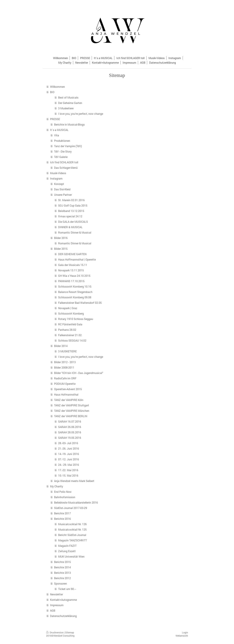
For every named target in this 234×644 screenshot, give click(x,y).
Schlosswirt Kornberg (71, 313)
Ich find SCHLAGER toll (64, 162)
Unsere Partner (63, 195)
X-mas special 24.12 (70, 216)
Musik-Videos (58, 173)
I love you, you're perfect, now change (81, 114)
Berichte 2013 (62, 573)
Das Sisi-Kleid (62, 189)
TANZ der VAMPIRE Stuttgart (72, 405)
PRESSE (55, 119)
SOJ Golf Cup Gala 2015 (73, 205)
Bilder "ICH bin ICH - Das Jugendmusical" (79, 373)
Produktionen (62, 141)
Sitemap (70, 632)
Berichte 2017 (62, 513)
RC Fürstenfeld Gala (70, 324)
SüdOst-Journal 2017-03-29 (71, 508)
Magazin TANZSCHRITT (72, 540)
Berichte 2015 (62, 562)
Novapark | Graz (68, 308)
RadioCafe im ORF (65, 378)
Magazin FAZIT (67, 546)
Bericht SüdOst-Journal (72, 535)
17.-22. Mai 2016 (68, 470)
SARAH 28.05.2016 (70, 432)
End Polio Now (63, 492)
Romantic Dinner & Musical (75, 232)
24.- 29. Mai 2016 (69, 465)
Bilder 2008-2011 (64, 367)
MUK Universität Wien (71, 556)
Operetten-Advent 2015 (68, 389)
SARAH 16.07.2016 (70, 421)
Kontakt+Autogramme (63, 600)
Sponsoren (60, 583)
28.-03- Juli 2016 (68, 443)
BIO (52, 92)
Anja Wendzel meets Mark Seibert (74, 481)
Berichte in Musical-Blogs (69, 124)
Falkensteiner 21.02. (70, 335)
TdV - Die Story (63, 151)
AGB (53, 611)
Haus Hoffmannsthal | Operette (77, 259)
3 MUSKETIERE (67, 351)
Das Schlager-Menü (66, 168)
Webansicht (182, 636)
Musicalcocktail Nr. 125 (72, 529)
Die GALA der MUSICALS (73, 222)
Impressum (57, 605)
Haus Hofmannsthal (66, 394)
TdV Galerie (61, 157)
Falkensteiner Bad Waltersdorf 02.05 (80, 303)
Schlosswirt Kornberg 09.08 (75, 297)
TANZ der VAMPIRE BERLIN (71, 416)
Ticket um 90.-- (67, 589)
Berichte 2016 (62, 519)
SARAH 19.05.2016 (70, 438)
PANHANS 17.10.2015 (71, 281)
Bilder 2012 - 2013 (65, 362)
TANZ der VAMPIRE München (72, 411)
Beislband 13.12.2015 (71, 211)
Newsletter (56, 594)
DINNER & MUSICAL (70, 227)
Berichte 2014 (62, 567)
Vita (57, 135)
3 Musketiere (66, 108)
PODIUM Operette (65, 384)
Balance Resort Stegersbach (75, 292)
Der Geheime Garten (70, 103)
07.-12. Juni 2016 (69, 459)
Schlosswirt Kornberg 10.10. (75, 286)
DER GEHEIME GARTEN (72, 254)
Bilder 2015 (61, 249)
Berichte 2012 (62, 578)
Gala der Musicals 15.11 (73, 265)
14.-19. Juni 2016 (69, 454)
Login (185, 632)
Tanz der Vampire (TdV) (68, 146)
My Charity (57, 486)
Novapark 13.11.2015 (71, 270)
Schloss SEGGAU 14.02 (72, 340)
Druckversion (55, 632)
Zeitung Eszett (67, 551)
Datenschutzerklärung (63, 616)
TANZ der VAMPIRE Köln (69, 400)
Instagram (56, 178)
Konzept (59, 184)
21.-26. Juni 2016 (69, 448)
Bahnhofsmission (65, 497)
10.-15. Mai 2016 (68, 475)
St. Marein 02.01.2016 (71, 200)
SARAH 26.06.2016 (70, 427)
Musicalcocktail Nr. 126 (72, 524)
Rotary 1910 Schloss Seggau (76, 319)
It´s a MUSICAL (59, 130)
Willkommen (57, 87)
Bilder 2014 (61, 346)
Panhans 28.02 (67, 330)
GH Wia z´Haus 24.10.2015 (74, 276)
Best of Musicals (68, 97)
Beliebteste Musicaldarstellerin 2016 (76, 502)
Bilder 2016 (61, 238)
